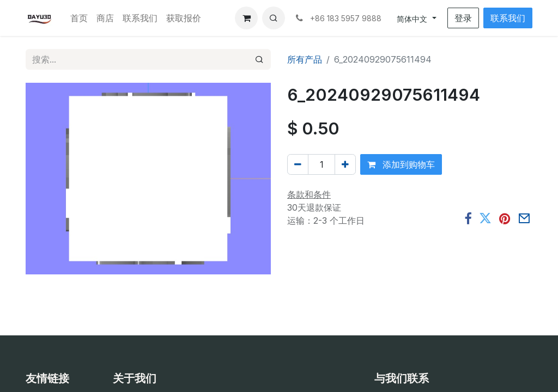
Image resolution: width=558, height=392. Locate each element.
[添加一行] (345, 164)
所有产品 (305, 59)
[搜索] (259, 59)
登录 (463, 18)
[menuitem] (79, 18)
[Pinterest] (505, 219)
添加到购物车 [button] (401, 164)
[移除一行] (298, 164)
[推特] (485, 219)
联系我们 (508, 18)
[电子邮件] (524, 219)
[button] (274, 18)
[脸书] (468, 219)
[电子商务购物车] (246, 18)
